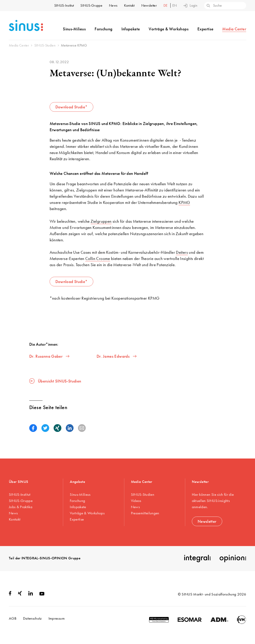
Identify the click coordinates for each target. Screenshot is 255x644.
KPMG (184, 202)
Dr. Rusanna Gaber (49, 356)
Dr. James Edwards (117, 356)
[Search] (208, 6)
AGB (13, 618)
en (175, 5)
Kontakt (129, 5)
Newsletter (149, 5)
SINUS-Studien (143, 494)
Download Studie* (71, 107)
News (113, 5)
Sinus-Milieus (74, 29)
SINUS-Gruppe (91, 5)
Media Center (234, 29)
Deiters (182, 252)
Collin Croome (98, 259)
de (166, 5)
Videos (136, 501)
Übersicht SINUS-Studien (55, 381)
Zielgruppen (101, 221)
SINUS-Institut (64, 5)
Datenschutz (32, 618)
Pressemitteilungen (145, 513)
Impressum (57, 618)
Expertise (205, 29)
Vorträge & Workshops (169, 29)
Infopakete (131, 29)
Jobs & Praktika (21, 507)
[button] (33, 428)
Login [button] (190, 6)
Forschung (103, 29)
